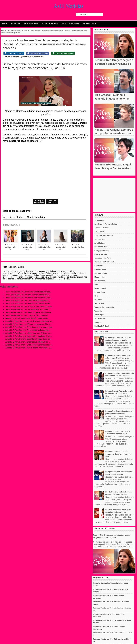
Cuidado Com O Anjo (102, 258)
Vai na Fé (98, 322)
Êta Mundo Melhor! (102, 326)
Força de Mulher (101, 273)
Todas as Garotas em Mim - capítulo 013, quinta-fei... (27, 315)
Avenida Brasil (100, 243)
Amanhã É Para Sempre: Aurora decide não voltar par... (28, 348)
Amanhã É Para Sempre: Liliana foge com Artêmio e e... (29, 333)
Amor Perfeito (100, 239)
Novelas (16, 24)
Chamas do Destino (102, 247)
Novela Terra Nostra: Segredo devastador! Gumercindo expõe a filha (118, 454)
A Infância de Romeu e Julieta (106, 224)
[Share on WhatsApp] (63, 53)
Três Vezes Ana (100, 319)
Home (5, 24)
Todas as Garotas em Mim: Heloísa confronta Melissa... (28, 292)
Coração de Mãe (101, 254)
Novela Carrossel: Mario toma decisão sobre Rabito (27, 318)
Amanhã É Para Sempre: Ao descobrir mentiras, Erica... (28, 336)
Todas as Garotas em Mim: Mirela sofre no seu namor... (28, 304)
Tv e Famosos (31, 24)
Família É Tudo (100, 269)
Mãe (96, 285)
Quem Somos (90, 24)
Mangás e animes (71, 24)
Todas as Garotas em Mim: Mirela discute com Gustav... (29, 298)
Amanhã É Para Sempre (103, 236)
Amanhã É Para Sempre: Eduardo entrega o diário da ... (29, 339)
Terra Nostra (99, 303)
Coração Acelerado (102, 251)
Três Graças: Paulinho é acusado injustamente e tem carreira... (112, 99)
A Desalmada (99, 220)
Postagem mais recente (39, 202)
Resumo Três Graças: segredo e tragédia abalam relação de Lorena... (114, 64)
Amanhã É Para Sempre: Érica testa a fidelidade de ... (28, 342)
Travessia (98, 311)
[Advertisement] (114, 195)
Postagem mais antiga (52, 202)
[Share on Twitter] (14, 53)
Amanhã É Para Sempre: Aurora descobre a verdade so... (29, 321)
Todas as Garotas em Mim (104, 307)
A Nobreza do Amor (102, 228)
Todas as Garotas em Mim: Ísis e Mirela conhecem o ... (28, 295)
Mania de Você (100, 277)
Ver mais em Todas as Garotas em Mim (24, 217)
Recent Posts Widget (100, 175)
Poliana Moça (100, 292)
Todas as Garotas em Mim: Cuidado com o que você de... (29, 307)
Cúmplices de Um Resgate (105, 262)
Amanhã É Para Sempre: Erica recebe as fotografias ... (28, 330)
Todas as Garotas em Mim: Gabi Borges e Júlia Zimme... (29, 312)
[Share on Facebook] (38, 53)
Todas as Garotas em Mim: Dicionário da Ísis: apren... (28, 309)
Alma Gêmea (99, 232)
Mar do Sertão (100, 281)
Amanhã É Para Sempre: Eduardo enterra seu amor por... (29, 327)
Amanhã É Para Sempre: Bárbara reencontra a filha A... (28, 324)
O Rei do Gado (100, 288)
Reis (96, 296)
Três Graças (99, 315)
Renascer (98, 300)
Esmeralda (99, 266)
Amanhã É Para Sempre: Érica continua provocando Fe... (29, 345)
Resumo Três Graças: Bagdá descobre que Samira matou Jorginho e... (113, 168)
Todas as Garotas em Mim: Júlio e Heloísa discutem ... (28, 301)
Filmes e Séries (50, 24)
